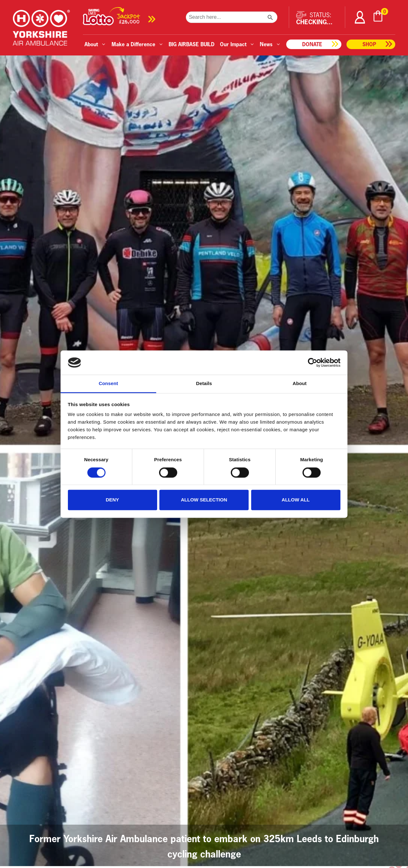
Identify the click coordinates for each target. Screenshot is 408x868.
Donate (312, 44)
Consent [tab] (109, 384)
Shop (369, 44)
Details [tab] (204, 384)
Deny (113, 500)
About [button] (95, 44)
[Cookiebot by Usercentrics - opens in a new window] (313, 362)
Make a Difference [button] (138, 44)
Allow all (296, 500)
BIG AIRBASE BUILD (192, 44)
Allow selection (204, 500)
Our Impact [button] (237, 44)
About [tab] (300, 384)
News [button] (270, 44)
